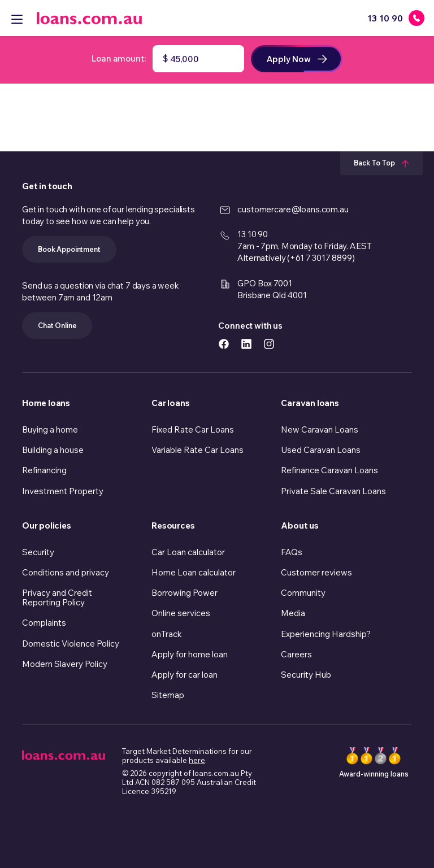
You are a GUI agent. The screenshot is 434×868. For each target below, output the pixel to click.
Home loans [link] (46, 403)
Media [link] (293, 613)
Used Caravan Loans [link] (321, 450)
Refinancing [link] (44, 470)
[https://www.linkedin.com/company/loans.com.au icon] (246, 343)
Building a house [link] (53, 450)
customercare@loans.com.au (293, 209)
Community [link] (303, 593)
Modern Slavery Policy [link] (65, 664)
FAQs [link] (292, 552)
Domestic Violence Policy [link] (71, 644)
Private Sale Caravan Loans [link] (333, 491)
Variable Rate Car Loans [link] (198, 450)
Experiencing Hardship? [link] (326, 634)
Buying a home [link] (50, 429)
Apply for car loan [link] (185, 675)
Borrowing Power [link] (185, 593)
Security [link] (38, 552)
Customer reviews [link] (316, 572)
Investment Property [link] (63, 491)
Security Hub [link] (306, 675)
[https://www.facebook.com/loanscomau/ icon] (224, 343)
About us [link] (300, 525)
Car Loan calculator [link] (188, 552)
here (197, 760)
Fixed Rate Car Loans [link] (193, 429)
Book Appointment (69, 249)
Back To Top (381, 163)
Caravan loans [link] (310, 403)
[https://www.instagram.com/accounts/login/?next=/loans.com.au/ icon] (269, 343)
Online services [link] (181, 613)
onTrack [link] (167, 634)
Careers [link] (296, 654)
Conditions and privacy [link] (66, 572)
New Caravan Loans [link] (320, 429)
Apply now (297, 59)
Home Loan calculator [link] (194, 572)
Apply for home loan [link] (190, 654)
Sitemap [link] (168, 695)
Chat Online (57, 325)
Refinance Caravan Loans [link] (329, 470)
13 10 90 (253, 234)
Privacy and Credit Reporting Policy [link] (57, 597)
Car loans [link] (170, 403)
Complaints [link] (44, 623)
